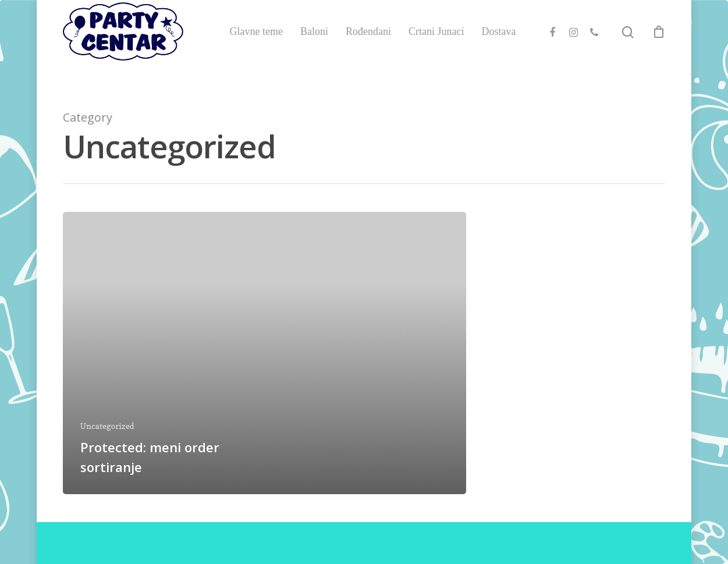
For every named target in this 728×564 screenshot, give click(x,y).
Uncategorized (107, 426)
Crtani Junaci (436, 45)
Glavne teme (256, 45)
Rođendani (368, 45)
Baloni (314, 45)
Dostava (498, 45)
